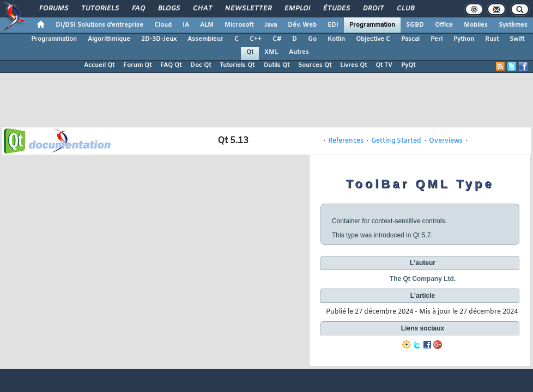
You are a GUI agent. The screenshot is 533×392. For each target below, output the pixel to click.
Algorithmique (109, 39)
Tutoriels (99, 9)
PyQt (408, 65)
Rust (492, 39)
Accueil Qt (99, 65)
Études (336, 9)
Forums (53, 9)
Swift (517, 39)
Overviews (446, 141)
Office (444, 25)
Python (464, 39)
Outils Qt (276, 65)
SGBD (415, 25)
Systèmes (513, 25)
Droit (373, 9)
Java (271, 25)
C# (277, 39)
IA (186, 25)
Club (405, 9)
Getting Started (396, 141)
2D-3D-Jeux (159, 39)
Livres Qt (353, 65)
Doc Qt (201, 65)
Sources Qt (315, 65)
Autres (299, 52)
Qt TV (384, 65)
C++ (256, 39)
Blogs (168, 9)
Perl (437, 39)
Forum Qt (137, 65)
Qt (250, 52)
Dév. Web (302, 25)
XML (271, 52)
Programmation (372, 25)
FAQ (138, 9)
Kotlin (336, 39)
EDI (333, 25)
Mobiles (476, 25)
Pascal (410, 39)
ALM (207, 25)
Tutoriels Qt (237, 65)
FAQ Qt (171, 65)
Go (312, 39)
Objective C (373, 39)
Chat (202, 9)
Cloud (163, 25)
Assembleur (205, 39)
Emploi (297, 9)
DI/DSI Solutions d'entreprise (99, 25)
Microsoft (239, 25)
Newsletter (248, 9)
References (346, 141)
